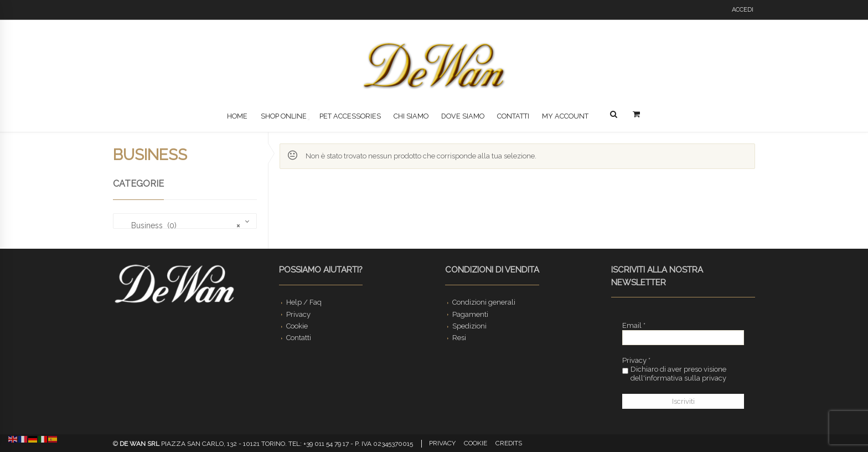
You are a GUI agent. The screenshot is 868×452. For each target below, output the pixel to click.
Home (237, 116)
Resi (459, 338)
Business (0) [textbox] (179, 225)
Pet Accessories (350, 116)
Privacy (298, 314)
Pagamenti (470, 314)
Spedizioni (469, 326)
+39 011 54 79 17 (326, 444)
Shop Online (284, 116)
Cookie (297, 326)
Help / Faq (304, 302)
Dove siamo (463, 116)
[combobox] (185, 221)
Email (634, 325)
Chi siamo (411, 116)
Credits (509, 443)
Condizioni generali (484, 302)
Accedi (743, 10)
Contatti (513, 116)
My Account (565, 116)
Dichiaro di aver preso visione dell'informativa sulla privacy (674, 374)
